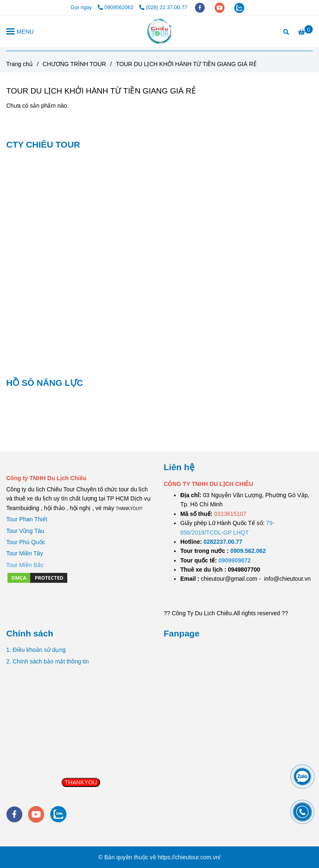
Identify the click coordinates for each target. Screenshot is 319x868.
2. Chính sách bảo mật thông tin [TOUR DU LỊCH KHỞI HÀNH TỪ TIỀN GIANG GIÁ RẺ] (48, 661)
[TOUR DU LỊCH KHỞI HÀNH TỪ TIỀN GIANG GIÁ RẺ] (160, 31)
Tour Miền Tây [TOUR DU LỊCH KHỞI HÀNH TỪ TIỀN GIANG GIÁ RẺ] (25, 553)
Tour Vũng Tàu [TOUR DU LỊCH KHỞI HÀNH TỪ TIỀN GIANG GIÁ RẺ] (25, 531)
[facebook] (201, 7)
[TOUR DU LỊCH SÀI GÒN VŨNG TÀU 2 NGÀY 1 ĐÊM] (223, 542)
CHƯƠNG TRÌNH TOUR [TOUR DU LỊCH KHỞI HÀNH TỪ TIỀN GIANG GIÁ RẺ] (75, 64)
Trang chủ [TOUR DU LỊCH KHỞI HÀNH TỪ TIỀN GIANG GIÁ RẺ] (20, 64)
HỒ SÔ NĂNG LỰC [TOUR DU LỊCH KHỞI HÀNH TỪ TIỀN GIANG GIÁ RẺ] (45, 383)
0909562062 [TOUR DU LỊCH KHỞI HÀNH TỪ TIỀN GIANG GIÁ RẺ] (116, 7)
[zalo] (239, 7)
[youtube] (221, 7)
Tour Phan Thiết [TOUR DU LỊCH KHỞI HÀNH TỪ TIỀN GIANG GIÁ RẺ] (27, 519)
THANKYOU (81, 782)
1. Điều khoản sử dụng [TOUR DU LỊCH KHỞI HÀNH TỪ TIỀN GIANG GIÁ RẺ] (36, 650)
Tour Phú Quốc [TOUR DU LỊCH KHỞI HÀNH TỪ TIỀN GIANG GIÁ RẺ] (26, 542)
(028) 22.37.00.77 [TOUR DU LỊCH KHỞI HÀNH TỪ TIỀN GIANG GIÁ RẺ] (163, 7)
